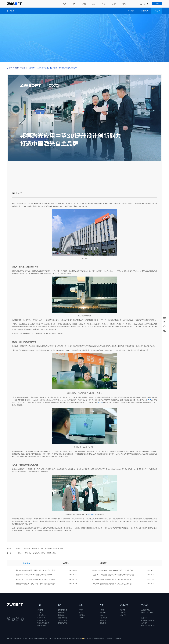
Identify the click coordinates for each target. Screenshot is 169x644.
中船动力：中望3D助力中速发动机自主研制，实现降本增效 (36, 553)
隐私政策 (118, 638)
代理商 (81, 610)
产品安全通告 (62, 620)
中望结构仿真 (41, 620)
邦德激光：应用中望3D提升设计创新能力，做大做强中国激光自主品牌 (53, 68)
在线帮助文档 (62, 623)
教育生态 (82, 615)
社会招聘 (123, 615)
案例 (16, 68)
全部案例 (131, 11)
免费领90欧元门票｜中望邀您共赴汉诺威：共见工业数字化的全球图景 (36, 579)
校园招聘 (123, 613)
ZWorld (81, 618)
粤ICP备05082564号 (75, 639)
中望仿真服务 (62, 615)
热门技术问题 (62, 618)
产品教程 (65, 563)
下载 (39, 605)
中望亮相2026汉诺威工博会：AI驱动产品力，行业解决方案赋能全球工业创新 (113, 570)
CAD (149, 400)
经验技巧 (104, 563)
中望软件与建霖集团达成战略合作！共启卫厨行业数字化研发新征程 (113, 584)
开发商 (81, 613)
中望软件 (91, 515)
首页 (9, 68)
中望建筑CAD (42, 618)
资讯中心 (103, 615)
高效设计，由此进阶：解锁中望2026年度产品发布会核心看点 (113, 575)
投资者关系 (103, 618)
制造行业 (157, 11)
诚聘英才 (123, 610)
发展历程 (103, 613)
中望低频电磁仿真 (43, 623)
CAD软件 (54, 639)
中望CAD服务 (62, 610)
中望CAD (40, 610)
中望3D (100, 402)
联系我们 (103, 620)
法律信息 (110, 638)
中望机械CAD (42, 615)
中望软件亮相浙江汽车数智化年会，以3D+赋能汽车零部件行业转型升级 (36, 584)
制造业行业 (23, 68)
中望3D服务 (62, 613)
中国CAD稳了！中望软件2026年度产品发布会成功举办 (34, 575)
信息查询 (103, 623)
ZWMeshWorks (42, 625)
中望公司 (103, 610)
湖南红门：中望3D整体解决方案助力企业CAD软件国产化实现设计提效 (40, 548)
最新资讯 (26, 563)
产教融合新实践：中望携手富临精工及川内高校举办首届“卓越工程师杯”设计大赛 (113, 579)
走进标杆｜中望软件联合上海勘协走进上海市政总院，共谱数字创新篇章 (36, 570)
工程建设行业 (144, 11)
